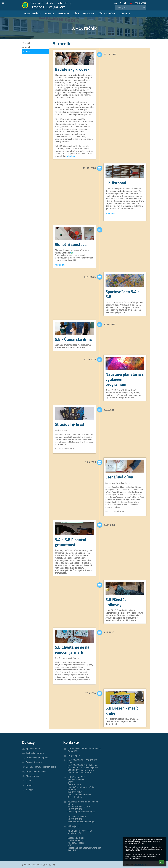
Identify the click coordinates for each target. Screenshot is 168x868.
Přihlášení (140, 3)
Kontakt (30, 785)
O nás (29, 781)
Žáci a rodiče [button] (107, 14)
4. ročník (26, 47)
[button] (131, 3)
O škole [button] (89, 14)
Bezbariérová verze (32, 865)
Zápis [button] (76, 14)
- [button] (121, 3)
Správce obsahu (33, 749)
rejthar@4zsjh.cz (75, 826)
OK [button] (161, 862)
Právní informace (34, 762)
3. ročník (26, 43)
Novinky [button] (50, 14)
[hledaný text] (131, 8)
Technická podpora (35, 753)
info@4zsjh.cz (74, 756)
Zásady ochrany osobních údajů (41, 767)
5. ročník (27, 52)
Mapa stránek (32, 776)
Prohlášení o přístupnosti (38, 758)
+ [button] (115, 3)
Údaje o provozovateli (36, 771)
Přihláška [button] (64, 14)
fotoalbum (71, 156)
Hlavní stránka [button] (32, 14)
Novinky (30, 790)
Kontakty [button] (125, 14)
